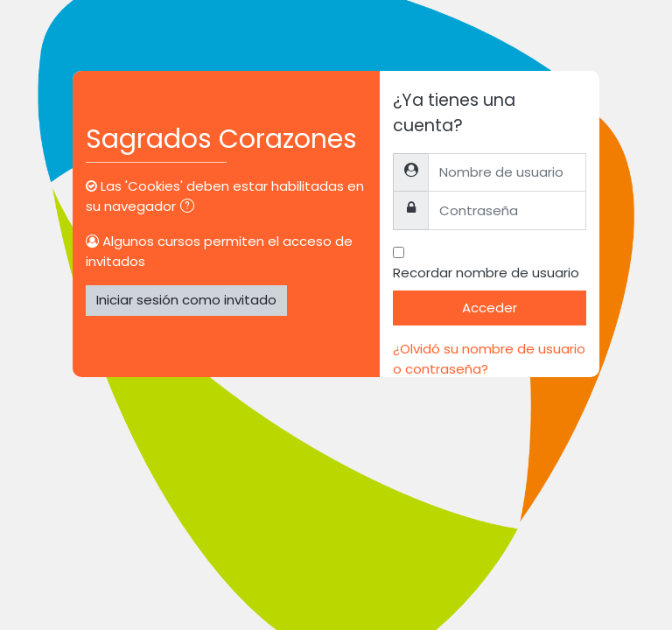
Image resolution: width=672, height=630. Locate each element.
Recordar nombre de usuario (486, 273)
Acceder (490, 308)
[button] (191, 208)
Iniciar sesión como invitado (186, 300)
